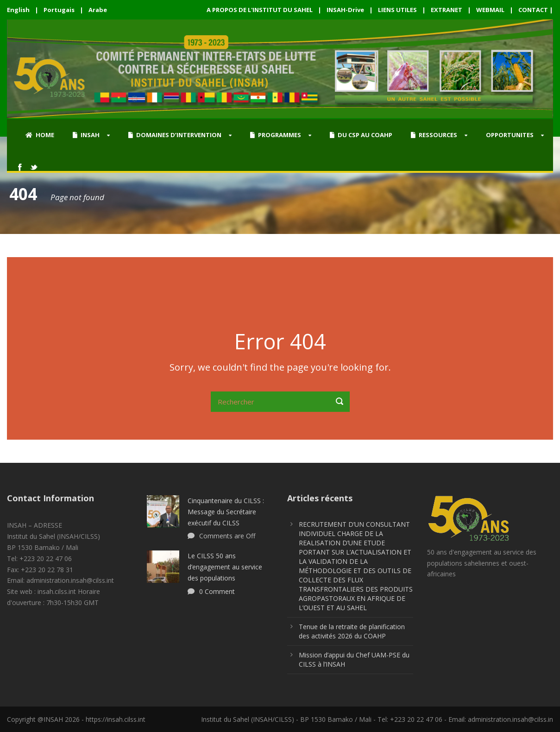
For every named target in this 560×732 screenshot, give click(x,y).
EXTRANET (447, 10)
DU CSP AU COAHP (361, 135)
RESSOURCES (434, 135)
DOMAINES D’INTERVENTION (175, 135)
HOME (40, 135)
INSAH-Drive (345, 10)
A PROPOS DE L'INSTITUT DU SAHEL (260, 10)
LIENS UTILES (397, 10)
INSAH (86, 135)
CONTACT (533, 10)
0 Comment (217, 591)
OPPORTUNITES (510, 135)
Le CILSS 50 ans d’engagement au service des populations (225, 567)
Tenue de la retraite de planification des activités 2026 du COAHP (352, 631)
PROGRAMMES (276, 135)
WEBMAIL (490, 10)
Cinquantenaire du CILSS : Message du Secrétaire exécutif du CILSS (226, 512)
